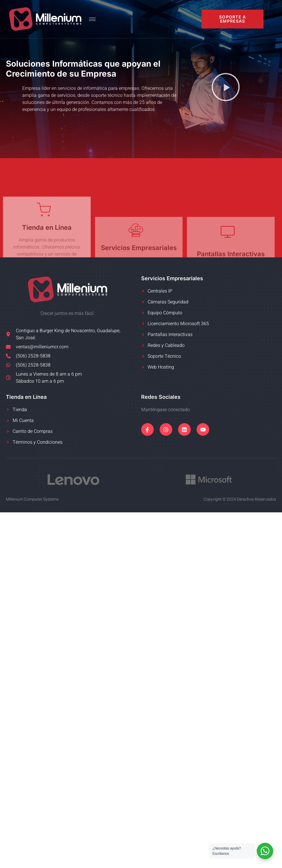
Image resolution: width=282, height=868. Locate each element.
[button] (226, 88)
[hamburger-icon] (92, 19)
